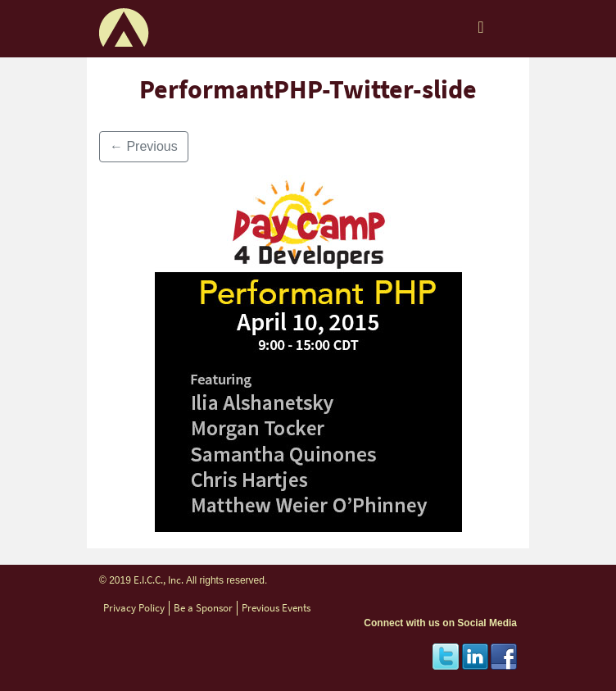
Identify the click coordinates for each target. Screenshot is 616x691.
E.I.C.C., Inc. (159, 580)
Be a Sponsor (203, 608)
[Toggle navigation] (481, 31)
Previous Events (276, 608)
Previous (144, 146)
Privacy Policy (134, 608)
